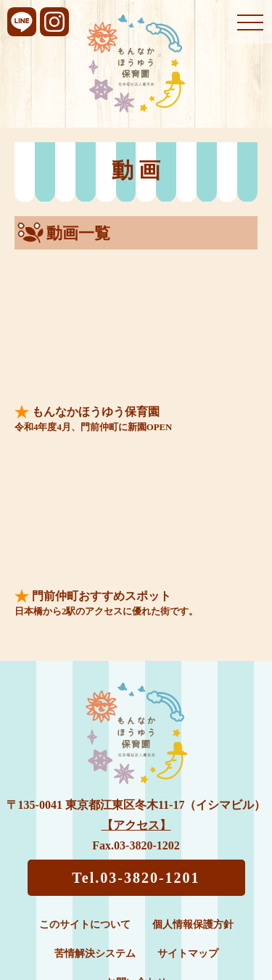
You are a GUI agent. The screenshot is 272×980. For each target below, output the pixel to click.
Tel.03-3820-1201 (136, 878)
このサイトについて (85, 925)
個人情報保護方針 (193, 925)
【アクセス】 (136, 825)
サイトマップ (188, 954)
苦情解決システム (95, 954)
